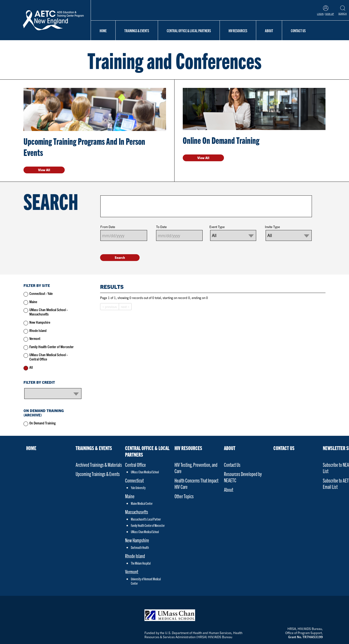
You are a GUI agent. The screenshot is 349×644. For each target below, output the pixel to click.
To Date (161, 227)
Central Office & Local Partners (189, 31)
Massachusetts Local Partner (146, 519)
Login (320, 14)
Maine (33, 302)
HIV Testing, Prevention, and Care (196, 468)
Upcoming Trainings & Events (98, 474)
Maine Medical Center (142, 503)
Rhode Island (38, 330)
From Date (108, 227)
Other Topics (184, 496)
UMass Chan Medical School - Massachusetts (48, 312)
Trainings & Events (137, 31)
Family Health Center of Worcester (52, 347)
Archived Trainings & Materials (99, 464)
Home (103, 31)
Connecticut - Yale (41, 293)
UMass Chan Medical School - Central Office (48, 357)
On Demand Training (42, 423)
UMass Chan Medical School (145, 472)
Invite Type (272, 227)
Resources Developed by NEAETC (243, 477)
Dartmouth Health (140, 547)
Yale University (138, 488)
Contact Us (298, 31)
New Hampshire (40, 322)
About (269, 31)
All (31, 367)
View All (44, 170)
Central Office (135, 464)
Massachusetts (137, 512)
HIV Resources (238, 31)
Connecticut (134, 480)
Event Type (217, 227)
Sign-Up (330, 14)
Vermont (35, 338)
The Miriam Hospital (141, 563)
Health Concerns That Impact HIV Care (196, 483)
